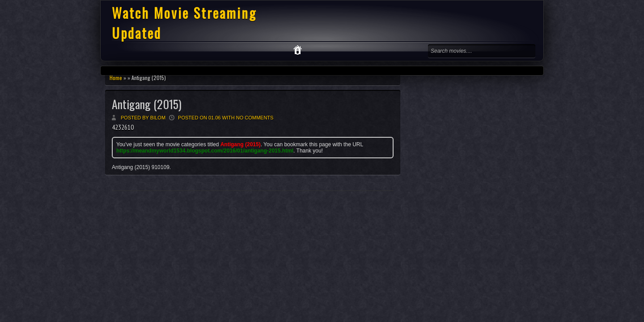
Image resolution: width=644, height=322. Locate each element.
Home (116, 78)
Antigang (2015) (147, 104)
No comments (255, 118)
